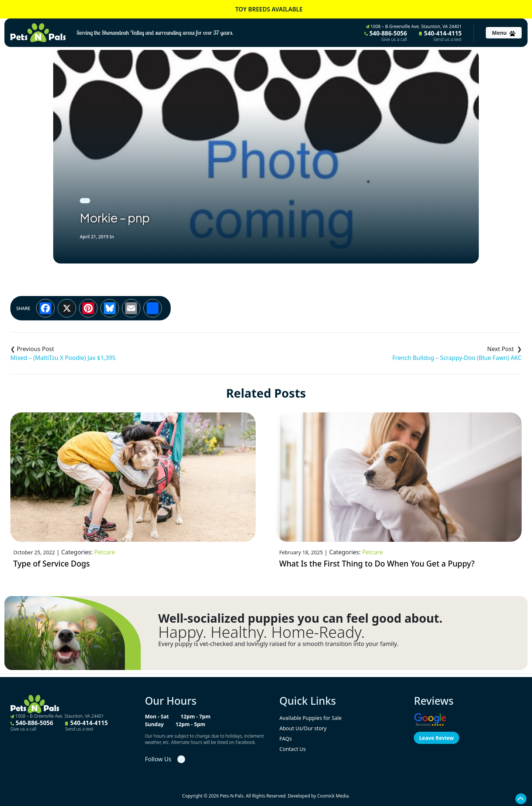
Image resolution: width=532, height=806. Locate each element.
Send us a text (448, 40)
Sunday (154, 724)
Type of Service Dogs (52, 564)
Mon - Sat (157, 716)
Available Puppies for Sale (311, 718)
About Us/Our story (303, 728)
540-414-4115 (440, 36)
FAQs (285, 739)
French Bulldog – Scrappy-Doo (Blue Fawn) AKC (457, 358)
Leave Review (436, 738)
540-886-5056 (386, 36)
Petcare (105, 552)
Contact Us (292, 749)
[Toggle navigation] (504, 33)
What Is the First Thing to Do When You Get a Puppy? (377, 564)
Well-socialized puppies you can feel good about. (300, 618)
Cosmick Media (333, 796)
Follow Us (158, 759)
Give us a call (394, 40)
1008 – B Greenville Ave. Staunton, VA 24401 (414, 26)
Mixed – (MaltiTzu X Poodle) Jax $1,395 (63, 358)
